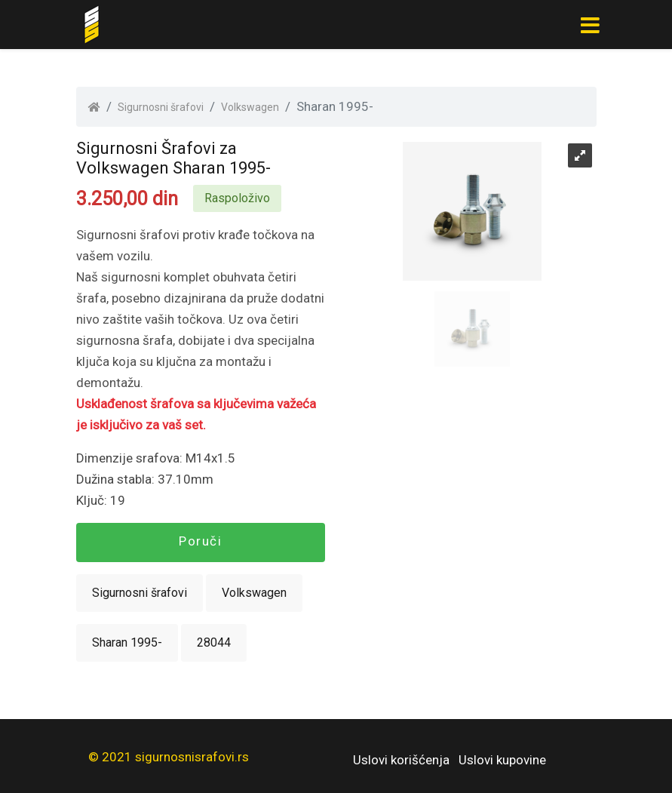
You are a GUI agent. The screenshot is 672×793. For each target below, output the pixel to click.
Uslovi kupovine (502, 760)
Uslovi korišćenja (401, 760)
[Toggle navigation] (591, 25)
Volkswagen (250, 107)
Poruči (200, 541)
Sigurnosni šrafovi (161, 107)
